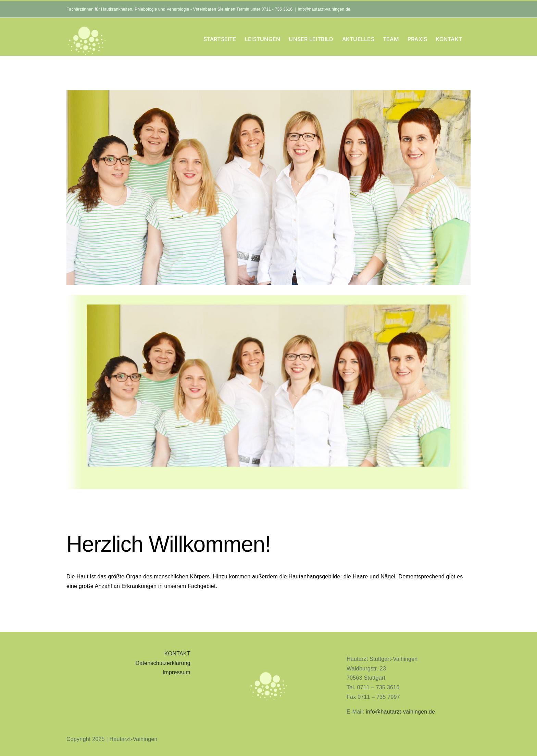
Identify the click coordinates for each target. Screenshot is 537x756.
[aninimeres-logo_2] (268, 673)
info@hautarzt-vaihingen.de (324, 9)
